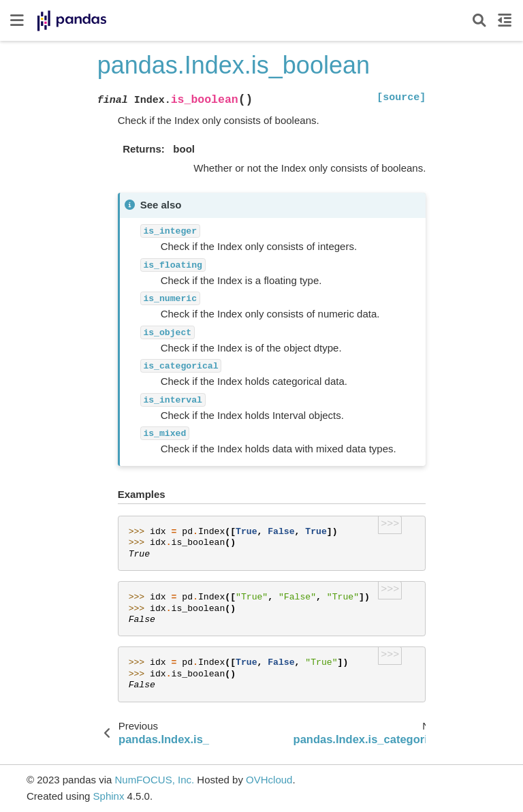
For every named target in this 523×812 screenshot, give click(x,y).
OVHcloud (269, 780)
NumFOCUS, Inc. (154, 780)
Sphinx (109, 796)
